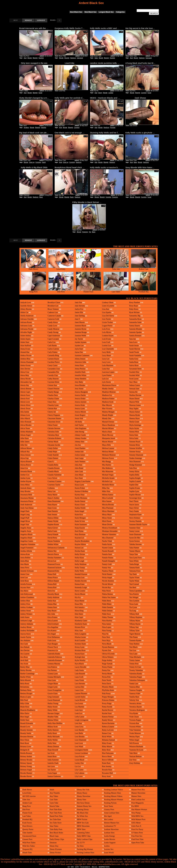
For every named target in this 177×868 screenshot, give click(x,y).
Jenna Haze (79, 365)
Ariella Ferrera (26, 584)
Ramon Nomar (108, 717)
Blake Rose (25, 707)
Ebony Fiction (55, 853)
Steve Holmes (135, 518)
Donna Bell (52, 584)
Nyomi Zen (106, 650)
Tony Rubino (134, 644)
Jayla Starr (79, 349)
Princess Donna (108, 700)
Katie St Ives (80, 521)
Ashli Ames (25, 617)
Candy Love (52, 326)
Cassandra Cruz (54, 369)
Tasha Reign (134, 564)
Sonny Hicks (134, 471)
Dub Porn (61, 291)
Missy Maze (107, 515)
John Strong (79, 432)
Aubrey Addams (27, 624)
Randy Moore (107, 720)
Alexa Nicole (25, 379)
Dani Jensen (52, 515)
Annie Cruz (25, 574)
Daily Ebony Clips (57, 839)
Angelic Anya (26, 528)
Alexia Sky (25, 385)
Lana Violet (79, 680)
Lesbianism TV (110, 826)
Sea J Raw (133, 382)
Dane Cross (52, 508)
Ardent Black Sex (91, 3)
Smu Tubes (54, 826)
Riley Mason (107, 747)
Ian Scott (51, 753)
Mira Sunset (107, 501)
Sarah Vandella (135, 355)
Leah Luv (79, 713)
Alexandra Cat (26, 382)
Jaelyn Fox (79, 309)
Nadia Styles (107, 544)
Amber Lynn (25, 478)
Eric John (51, 614)
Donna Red (52, 587)
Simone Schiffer (136, 448)
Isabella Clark (53, 763)
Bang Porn (33, 291)
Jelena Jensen (80, 359)
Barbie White (26, 677)
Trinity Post (134, 664)
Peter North (107, 680)
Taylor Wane (134, 581)
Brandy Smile (26, 733)
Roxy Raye (134, 306)
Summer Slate (135, 528)
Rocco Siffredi (108, 760)
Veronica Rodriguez (137, 710)
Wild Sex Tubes (29, 846)
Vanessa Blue (134, 687)
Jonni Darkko (80, 448)
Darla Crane (52, 531)
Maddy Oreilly (108, 389)
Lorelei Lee (107, 346)
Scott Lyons (134, 379)
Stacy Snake (134, 511)
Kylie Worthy (80, 660)
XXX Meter (136, 823)
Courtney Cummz (54, 481)
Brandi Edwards (27, 723)
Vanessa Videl (135, 694)
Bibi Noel (24, 700)
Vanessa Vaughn (136, 690)
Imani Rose (52, 756)
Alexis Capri (25, 392)
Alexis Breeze (26, 389)
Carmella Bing (53, 355)
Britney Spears (26, 763)
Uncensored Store (29, 836)
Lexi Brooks (80, 737)
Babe (96, 58)
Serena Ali (133, 392)
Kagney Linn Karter (83, 481)
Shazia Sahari (135, 412)
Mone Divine (107, 525)
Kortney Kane (80, 644)
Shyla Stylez (134, 428)
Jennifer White (81, 375)
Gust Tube (54, 800)
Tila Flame (134, 637)
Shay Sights (134, 409)
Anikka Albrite (26, 551)
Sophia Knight (135, 478)
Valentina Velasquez (137, 680)
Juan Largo (79, 458)
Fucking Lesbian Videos (114, 790)
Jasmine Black (80, 326)
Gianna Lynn (53, 674)
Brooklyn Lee (53, 306)
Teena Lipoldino (136, 591)
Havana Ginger (53, 713)
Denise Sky (52, 551)
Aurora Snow (26, 634)
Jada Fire (78, 302)
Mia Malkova (107, 468)
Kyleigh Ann (80, 657)
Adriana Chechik (27, 319)
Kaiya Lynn (79, 485)
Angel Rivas (25, 521)
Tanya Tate (134, 554)
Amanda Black (26, 471)
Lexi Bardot (79, 730)
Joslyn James (80, 455)
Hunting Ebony (83, 810)
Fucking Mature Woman (114, 800)
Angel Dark (25, 511)
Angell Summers (27, 548)
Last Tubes (116, 291)
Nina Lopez (107, 627)
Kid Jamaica (80, 607)
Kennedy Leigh (81, 587)
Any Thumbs (55, 793)
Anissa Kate (25, 554)
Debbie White (53, 544)
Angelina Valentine (28, 544)
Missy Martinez (108, 511)
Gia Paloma (52, 670)
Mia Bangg (106, 462)
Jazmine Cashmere (82, 355)
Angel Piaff (25, 518)
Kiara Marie (80, 601)
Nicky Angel (107, 578)
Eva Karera (52, 631)
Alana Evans (25, 349)
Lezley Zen (79, 763)
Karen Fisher (80, 488)
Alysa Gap (24, 458)
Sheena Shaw (134, 418)
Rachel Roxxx (108, 710)
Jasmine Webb (80, 336)
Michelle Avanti (108, 478)
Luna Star (106, 369)
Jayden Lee (79, 346)
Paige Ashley (107, 660)
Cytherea (51, 488)
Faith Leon (52, 641)
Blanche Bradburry (28, 710)
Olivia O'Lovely (108, 654)
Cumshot (144, 93)
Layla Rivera (80, 700)
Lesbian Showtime (111, 829)
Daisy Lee (52, 491)
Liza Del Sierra (108, 316)
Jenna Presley (80, 369)
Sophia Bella (134, 475)
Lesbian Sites (109, 833)
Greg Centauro (53, 697)
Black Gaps (54, 836)
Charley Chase (53, 399)
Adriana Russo (26, 322)
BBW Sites (81, 829)
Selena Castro (135, 385)
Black (41, 197)
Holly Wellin (53, 740)
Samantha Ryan (135, 319)
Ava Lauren (25, 654)
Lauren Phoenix (81, 694)
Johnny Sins (80, 442)
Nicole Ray (106, 587)
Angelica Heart (26, 538)
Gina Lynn (52, 680)
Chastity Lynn (53, 405)
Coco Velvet (52, 478)
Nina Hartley (107, 621)
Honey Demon (53, 747)
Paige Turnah (107, 664)
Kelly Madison (81, 564)
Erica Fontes (52, 617)
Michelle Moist (108, 485)
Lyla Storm (106, 382)
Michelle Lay (107, 481)
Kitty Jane (79, 631)
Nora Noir (106, 637)
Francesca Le (53, 650)
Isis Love (51, 766)
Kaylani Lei (79, 538)
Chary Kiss (52, 402)
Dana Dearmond (54, 501)
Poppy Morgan (108, 697)
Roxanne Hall (107, 773)
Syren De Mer (135, 538)
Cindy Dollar (53, 448)
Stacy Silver (134, 508)
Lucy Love (106, 362)
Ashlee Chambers (27, 597)
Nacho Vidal (107, 541)
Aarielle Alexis (26, 306)
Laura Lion (79, 690)
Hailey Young (53, 703)
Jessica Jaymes (81, 402)
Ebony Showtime (84, 796)
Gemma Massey (54, 664)
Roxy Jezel (106, 776)
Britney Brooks (26, 760)
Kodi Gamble (80, 641)
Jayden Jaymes (81, 342)
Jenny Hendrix (80, 379)
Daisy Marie (52, 495)
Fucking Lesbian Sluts (86, 853)
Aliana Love (25, 415)
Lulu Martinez (108, 365)
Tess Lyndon (134, 601)
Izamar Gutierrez (54, 776)
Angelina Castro (27, 541)
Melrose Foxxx (108, 458)
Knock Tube (54, 806)
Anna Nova (25, 568)
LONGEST (41, 20)
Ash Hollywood (26, 594)
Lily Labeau (80, 773)
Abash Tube (27, 853)
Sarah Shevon (135, 349)
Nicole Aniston (108, 581)
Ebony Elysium (56, 849)
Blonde (30, 58)
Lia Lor (78, 766)
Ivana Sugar (52, 773)
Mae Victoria (107, 409)
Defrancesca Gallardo (56, 548)
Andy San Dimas (27, 508)
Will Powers (134, 743)
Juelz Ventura (80, 462)
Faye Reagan (53, 644)
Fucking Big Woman (85, 849)
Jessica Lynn (80, 409)
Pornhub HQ (144, 291)
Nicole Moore (107, 584)
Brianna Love (26, 747)
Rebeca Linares (108, 727)
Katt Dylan (79, 531)
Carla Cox (52, 342)
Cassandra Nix (53, 372)
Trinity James (135, 660)
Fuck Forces (27, 823)
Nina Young (107, 631)
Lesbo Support (110, 843)
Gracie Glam (53, 694)
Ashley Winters (26, 614)
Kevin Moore (80, 594)
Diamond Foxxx (54, 564)
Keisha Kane (80, 551)
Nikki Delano (107, 611)
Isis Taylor (52, 770)
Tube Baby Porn (56, 829)
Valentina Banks (136, 674)
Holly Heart (52, 733)
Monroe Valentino (109, 534)
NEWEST (28, 20)
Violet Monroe (135, 733)
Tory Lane (133, 654)
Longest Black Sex (106, 12)
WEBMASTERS (104, 867)
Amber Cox (25, 475)
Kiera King (79, 611)
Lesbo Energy (110, 836)
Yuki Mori (133, 753)
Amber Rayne (26, 481)
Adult (52, 790)
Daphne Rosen (53, 525)
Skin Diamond (135, 462)
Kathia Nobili (80, 508)
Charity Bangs (53, 392)
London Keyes (108, 336)
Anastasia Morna (27, 498)
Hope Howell (53, 750)
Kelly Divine (80, 554)
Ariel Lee (24, 578)
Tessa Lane (134, 604)
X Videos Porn (137, 833)
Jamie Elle (79, 312)
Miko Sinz (106, 491)
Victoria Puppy (135, 720)
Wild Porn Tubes (29, 843)
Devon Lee (52, 561)
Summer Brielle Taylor (138, 525)
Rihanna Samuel (108, 740)
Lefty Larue (79, 717)
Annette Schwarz (27, 571)
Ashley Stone (26, 611)
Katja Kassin (80, 528)
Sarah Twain (134, 352)
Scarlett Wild (134, 375)
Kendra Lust (80, 578)
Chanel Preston (53, 389)
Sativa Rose (134, 365)
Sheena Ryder (135, 415)
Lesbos (107, 846)
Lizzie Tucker (107, 322)
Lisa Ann (106, 309)
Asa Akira (24, 591)
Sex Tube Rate (55, 819)
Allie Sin (24, 445)
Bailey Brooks (26, 670)
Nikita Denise (107, 594)
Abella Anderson (27, 316)
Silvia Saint (134, 438)
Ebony (100, 93)
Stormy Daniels (135, 521)
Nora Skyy (106, 641)
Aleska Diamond (27, 362)
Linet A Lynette (108, 306)
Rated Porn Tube (56, 816)
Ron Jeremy (107, 766)
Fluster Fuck (88, 291)
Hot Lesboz (109, 819)
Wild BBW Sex (137, 816)
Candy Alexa (53, 322)
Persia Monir (107, 674)
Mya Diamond (108, 538)
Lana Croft (79, 677)
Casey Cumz (52, 365)
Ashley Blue (25, 601)
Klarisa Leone (80, 637)
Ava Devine (25, 650)
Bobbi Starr (25, 720)
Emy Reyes (52, 611)
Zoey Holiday (135, 763)
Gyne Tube (54, 803)
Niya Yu (105, 634)
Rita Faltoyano (108, 753)
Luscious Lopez (108, 372)
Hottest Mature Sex (112, 823)
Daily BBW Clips (84, 836)
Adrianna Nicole (27, 329)
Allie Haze (24, 438)
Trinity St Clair (135, 667)
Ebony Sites (82, 800)
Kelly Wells (79, 571)
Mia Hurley (107, 465)
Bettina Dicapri (26, 694)
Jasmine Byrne (81, 329)
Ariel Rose (24, 581)
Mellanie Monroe (109, 455)
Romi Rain (106, 763)
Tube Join (116, 268)
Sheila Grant (134, 422)
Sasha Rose (134, 362)
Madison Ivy (107, 395)
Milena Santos (108, 495)
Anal (25, 58)
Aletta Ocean (25, 365)
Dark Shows (33, 268)
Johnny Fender (81, 438)
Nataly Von (106, 568)
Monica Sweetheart (110, 528)
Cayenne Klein (53, 382)
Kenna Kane (80, 584)
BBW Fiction (82, 819)
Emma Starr (52, 607)
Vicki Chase (134, 717)
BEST (16, 20)
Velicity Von (134, 700)
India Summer (53, 760)
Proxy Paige (107, 703)
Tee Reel (133, 587)
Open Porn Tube (138, 843)
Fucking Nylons (110, 803)
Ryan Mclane (134, 312)
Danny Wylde (53, 521)
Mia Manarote (108, 471)
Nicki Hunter (107, 574)
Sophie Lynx (134, 491)
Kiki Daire (79, 614)
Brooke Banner (26, 773)
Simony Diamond (136, 455)
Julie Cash (79, 471)
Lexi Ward (79, 747)
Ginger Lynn (52, 687)
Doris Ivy (51, 591)
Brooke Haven (26, 776)
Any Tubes (54, 796)
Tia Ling (133, 611)
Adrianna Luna (26, 326)
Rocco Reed (107, 756)
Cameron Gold (53, 319)
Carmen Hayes (53, 359)
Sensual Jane (134, 389)
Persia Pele (106, 677)
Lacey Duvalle (80, 667)
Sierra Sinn (134, 435)
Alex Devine (25, 369)
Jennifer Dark (80, 372)
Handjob (41, 58)
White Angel (134, 740)
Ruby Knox (134, 309)
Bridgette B (25, 750)
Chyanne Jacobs (54, 445)
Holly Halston (53, 730)
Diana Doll (52, 574)
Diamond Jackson (54, 568)
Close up (32, 162)
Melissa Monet (108, 452)
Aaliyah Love (26, 302)
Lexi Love (79, 743)
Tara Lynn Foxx (135, 558)
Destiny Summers (54, 558)
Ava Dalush (25, 647)
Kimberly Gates (81, 621)
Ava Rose (24, 657)
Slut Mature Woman (139, 810)
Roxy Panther (135, 302)
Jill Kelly (78, 422)
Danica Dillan (53, 518)
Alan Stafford (26, 346)
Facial (40, 93)
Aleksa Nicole (26, 355)
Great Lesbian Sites (112, 813)
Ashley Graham (26, 607)
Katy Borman (80, 534)
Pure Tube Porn (56, 813)
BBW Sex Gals (83, 823)
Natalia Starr (107, 554)
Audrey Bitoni (26, 627)
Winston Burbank (136, 747)
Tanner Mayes (135, 551)
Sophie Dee (134, 485)
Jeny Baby (79, 382)
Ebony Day (54, 846)
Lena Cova (79, 727)
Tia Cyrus (133, 607)
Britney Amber (26, 756)
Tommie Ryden (135, 641)
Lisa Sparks (107, 312)
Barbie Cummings (27, 674)
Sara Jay (133, 339)
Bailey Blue (25, 667)
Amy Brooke (25, 491)
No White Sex (82, 816)
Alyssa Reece (26, 465)
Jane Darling (80, 316)
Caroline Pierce (54, 362)
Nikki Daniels (107, 607)
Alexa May (25, 375)
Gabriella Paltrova (55, 657)
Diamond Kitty (53, 571)
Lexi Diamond (80, 740)
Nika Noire (106, 591)
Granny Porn (109, 810)
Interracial (80, 58)
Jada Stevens (80, 306)
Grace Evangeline (54, 690)
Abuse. (95, 867)
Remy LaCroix (108, 730)
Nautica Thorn (108, 571)
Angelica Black (26, 534)
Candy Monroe (53, 329)
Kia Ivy (78, 597)
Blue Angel (25, 717)
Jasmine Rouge (81, 332)
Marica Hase (107, 432)
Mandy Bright (108, 415)
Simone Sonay (135, 452)
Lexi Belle (79, 733)
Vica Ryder (134, 713)
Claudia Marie (53, 471)
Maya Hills (106, 445)
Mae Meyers (107, 405)
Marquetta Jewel (108, 438)
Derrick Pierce (53, 554)
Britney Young (26, 766)
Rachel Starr (107, 713)
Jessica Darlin (80, 395)
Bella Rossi (25, 684)
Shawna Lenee (135, 405)
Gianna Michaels (54, 677)
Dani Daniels (53, 511)
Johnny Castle (80, 435)
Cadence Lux (53, 312)
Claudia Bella (53, 465)
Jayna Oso (79, 352)
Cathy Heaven (53, 379)
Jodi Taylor (79, 425)
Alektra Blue (25, 359)
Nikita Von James (109, 597)
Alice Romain (26, 422)
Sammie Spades (135, 332)
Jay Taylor (79, 339)
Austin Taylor (26, 637)
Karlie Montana (81, 498)
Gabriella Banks (54, 654)
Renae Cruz (107, 733)
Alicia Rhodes (26, 425)
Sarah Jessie (134, 346)
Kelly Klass (79, 558)
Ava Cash (24, 644)
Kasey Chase (80, 505)
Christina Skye (53, 435)
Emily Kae (52, 601)
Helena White (53, 720)
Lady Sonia (79, 670)
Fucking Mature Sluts (112, 793)
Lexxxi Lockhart (81, 753)
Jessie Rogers (80, 415)
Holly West (52, 743)
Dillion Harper (53, 581)
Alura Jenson (25, 455)
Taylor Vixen (134, 578)
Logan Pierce (107, 326)
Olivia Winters (108, 657)
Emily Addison (53, 597)
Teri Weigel (134, 597)
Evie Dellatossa (54, 637)
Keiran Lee (79, 548)
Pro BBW (135, 806)
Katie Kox (79, 515)
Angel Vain (25, 525)
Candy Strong (53, 332)
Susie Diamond (135, 534)
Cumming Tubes (83, 833)
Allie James (25, 442)
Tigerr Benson (135, 634)
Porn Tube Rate (56, 810)
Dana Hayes (52, 505)
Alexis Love (25, 402)
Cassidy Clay (53, 375)
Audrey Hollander (27, 631)
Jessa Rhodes (80, 385)
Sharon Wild (134, 402)
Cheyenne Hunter (54, 418)
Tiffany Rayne (135, 624)
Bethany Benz (26, 690)
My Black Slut (83, 813)
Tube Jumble (27, 833)
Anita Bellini (25, 558)
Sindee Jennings (136, 458)
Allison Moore (26, 448)
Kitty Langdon (80, 634)
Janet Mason (80, 322)
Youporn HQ (27, 849)
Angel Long (25, 515)
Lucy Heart (106, 355)
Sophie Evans (135, 488)
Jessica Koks (80, 405)
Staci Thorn (134, 501)
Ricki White (107, 737)
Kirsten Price (80, 627)
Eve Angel (52, 634)
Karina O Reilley (81, 491)
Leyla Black (80, 760)
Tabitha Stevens (135, 544)
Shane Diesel (134, 399)
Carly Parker (52, 352)
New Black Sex (91, 12)
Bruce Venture (53, 309)
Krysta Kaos (80, 654)
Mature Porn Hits (138, 790)
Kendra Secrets (81, 581)
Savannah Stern (135, 369)
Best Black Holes (56, 833)
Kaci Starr (79, 478)
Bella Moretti (26, 680)
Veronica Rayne (135, 707)
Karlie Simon (80, 501)
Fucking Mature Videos (113, 796)
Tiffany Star (134, 627)
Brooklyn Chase (54, 302)
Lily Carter (79, 770)
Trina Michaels (135, 657)
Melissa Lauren (108, 448)
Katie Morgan (80, 518)
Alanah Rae (25, 352)
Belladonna (25, 687)
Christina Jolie (53, 432)
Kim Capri (79, 617)
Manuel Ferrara (108, 422)
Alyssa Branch (26, 462)
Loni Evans (106, 339)
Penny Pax (106, 670)
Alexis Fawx (25, 395)
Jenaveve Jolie (80, 362)
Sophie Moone (135, 495)
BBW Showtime (83, 826)
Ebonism (53, 843)
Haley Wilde (52, 710)
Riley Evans (107, 743)
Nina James (107, 624)
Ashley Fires (25, 604)
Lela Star (78, 723)
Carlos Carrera (53, 349)
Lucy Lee (106, 359)
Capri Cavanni (53, 339)
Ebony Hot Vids (83, 790)
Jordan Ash (79, 452)
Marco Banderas (108, 425)
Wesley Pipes (134, 737)
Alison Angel (25, 435)
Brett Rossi (25, 743)
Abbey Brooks (26, 309)
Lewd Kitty (61, 268)
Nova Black (107, 644)
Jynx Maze (79, 475)
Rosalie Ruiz (107, 770)
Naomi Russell (108, 551)
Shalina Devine (135, 395)
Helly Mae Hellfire (55, 723)
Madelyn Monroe (109, 392)
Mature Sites (136, 796)
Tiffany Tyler (134, 631)
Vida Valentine (135, 730)
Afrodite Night (26, 332)
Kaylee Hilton (80, 544)
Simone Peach (135, 442)
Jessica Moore (80, 412)
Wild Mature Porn (138, 819)
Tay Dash (133, 574)
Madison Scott (108, 402)
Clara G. (51, 462)
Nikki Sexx (106, 614)
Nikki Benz (106, 601)
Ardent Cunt (144, 268)
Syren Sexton (134, 541)
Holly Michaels (54, 737)
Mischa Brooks (108, 505)
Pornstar (113, 128)
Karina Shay (80, 495)
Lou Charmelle (108, 349)
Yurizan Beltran (135, 756)
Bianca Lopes (26, 697)
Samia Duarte (135, 326)
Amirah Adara (26, 488)
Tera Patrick (134, 594)
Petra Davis (107, 684)
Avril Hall (24, 660)
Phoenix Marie (108, 687)
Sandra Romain (135, 336)
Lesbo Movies (110, 839)
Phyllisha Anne (108, 690)
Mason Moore (108, 442)
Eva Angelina (53, 627)
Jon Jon (78, 445)
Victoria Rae (134, 723)
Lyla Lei (105, 379)
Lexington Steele (81, 750)
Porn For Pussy (137, 829)
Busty (72, 197)
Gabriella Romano (55, 660)
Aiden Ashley (26, 336)
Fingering (115, 197)
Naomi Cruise (107, 548)
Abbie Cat (24, 312)
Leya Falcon (80, 756)
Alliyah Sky (25, 452)
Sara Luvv (133, 342)
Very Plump (136, 813)
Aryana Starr (25, 587)
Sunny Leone (134, 531)
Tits (90, 232)
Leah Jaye (79, 710)
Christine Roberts (54, 438)
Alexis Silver (25, 405)
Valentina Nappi (136, 677)
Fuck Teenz (109, 806)
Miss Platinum (108, 508)
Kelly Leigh (79, 561)
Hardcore (73, 58)
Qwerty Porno (28, 829)
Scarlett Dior (134, 372)
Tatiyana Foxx (135, 571)
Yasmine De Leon (136, 750)
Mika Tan (106, 488)
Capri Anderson (54, 336)
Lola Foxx (106, 329)
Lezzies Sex (109, 849)
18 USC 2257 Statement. (79, 867)
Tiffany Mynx (135, 621)
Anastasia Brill (26, 495)
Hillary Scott (53, 727)
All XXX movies (88, 268)
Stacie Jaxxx (134, 505)
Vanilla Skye (134, 697)
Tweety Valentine (136, 670)
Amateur (26, 128)
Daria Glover (53, 528)
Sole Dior (133, 468)
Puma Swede (107, 707)
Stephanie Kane (135, 515)
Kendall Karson (81, 574)
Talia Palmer (134, 548)
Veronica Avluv (135, 703)
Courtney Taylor (54, 485)
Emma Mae (52, 604)
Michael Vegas (108, 475)
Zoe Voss (133, 760)
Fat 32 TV (81, 843)
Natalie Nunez (108, 558)
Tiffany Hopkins (136, 617)
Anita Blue (25, 561)
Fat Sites (80, 846)
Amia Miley (25, 485)
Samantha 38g (135, 316)
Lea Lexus (79, 703)
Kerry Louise (80, 591)
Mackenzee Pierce (109, 385)
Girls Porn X (136, 826)
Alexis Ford (25, 399)
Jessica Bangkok (81, 392)
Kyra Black (79, 664)
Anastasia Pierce (27, 501)
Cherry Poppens (54, 415)
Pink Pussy (106, 694)
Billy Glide (25, 703)
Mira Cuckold (107, 498)
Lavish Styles (80, 697)
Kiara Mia (79, 604)
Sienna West (134, 432)
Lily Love (79, 776)
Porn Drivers (27, 826)
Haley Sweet (52, 707)
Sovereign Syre (135, 498)
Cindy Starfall (53, 455)
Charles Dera (53, 395)
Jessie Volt (79, 418)
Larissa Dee (79, 687)
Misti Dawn (107, 521)
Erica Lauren (53, 621)
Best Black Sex (76, 12)
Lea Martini (79, 707)
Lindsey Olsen (108, 302)
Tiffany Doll (134, 614)
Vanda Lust (134, 684)
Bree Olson (25, 740)
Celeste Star (52, 385)
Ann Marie (25, 564)
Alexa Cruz (25, 372)
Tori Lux (133, 650)
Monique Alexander (110, 531)
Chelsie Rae (52, 409)
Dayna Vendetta (54, 541)
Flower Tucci (53, 647)
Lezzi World (109, 853)
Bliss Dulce (25, 713)
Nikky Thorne (108, 617)
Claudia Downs (54, 468)
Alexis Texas (25, 409)
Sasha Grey (134, 359)
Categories (120, 12)
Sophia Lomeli (135, 481)
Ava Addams (25, 641)
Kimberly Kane (81, 624)
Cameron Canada (54, 316)
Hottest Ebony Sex (84, 806)
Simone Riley (135, 445)
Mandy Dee (107, 418)
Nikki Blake (107, 604)
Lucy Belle (106, 352)
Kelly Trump (80, 568)
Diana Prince (53, 578)
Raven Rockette (108, 723)
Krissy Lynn (80, 647)
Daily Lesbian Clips (85, 839)
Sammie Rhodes (136, 329)
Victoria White (135, 727)
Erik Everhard (53, 624)
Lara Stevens (80, 684)
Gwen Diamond (54, 700)
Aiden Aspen (25, 339)
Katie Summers (81, 525)
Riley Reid (106, 750)
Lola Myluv (107, 332)
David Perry (52, 538)
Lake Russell (80, 674)
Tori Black (133, 647)
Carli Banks (52, 346)
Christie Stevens (54, 428)
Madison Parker (108, 399)
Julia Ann (78, 465)
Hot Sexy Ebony (83, 803)
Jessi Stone (79, 389)
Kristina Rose (80, 650)
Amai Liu (24, 468)
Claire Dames (53, 458)
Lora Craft (106, 342)
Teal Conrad (134, 584)
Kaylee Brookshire (82, 541)
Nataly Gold (107, 564)
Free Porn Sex (137, 836)
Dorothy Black (53, 594)
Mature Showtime (138, 793)
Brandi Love (25, 727)
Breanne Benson (27, 737)
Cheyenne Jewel (54, 422)
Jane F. (78, 319)
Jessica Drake (80, 399)
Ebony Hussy (82, 793)
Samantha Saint (135, 322)
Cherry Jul (52, 412)
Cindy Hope (52, 452)
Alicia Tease (25, 428)
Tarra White (134, 561)
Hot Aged (108, 816)
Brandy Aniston (26, 730)
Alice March (25, 418)
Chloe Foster (53, 425)
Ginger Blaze (53, 684)
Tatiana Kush (134, 568)
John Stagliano (81, 428)
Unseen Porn (27, 839)
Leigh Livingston (82, 720)
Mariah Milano (108, 428)
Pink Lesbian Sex (138, 800)
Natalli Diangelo (108, 561)
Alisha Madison (26, 432)
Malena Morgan (108, 412)
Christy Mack (53, 442)
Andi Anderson (26, 505)
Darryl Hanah (53, 534)
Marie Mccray (108, 435)
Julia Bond (79, 468)
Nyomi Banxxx (108, 647)
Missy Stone (107, 518)
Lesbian (111, 93)
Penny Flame (107, 667)
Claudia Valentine (54, 475)
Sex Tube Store (56, 823)
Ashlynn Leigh (26, 621)
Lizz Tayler (106, 319)
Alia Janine (25, 412)
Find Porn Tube (137, 839)
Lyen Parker (107, 375)
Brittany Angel (26, 770)
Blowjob (35, 58)
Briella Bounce (26, 753)
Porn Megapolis (138, 803)
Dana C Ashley (53, 498)
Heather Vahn (53, 717)
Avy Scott (24, 664)
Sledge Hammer (136, 465)
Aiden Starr (25, 342)
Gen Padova (52, 667)
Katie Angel (79, 511)
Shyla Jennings (135, 425)
